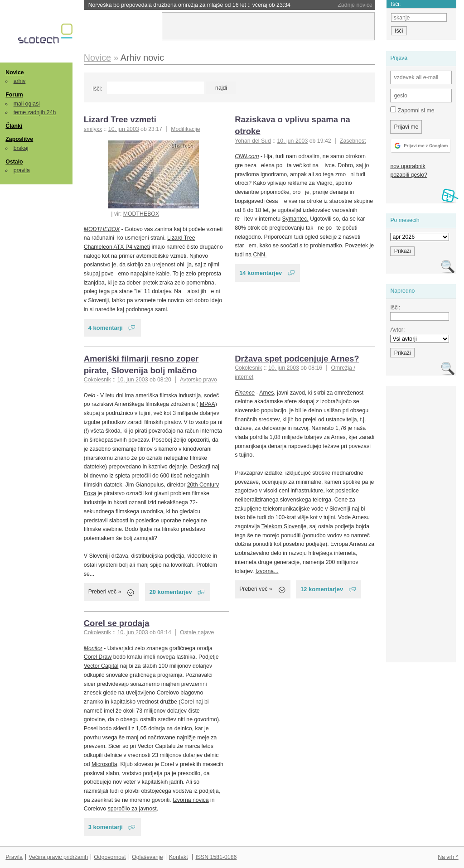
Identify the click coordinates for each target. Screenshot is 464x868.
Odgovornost (110, 857)
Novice (14, 72)
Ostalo (14, 162)
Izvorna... (267, 571)
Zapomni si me (412, 110)
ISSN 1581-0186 (216, 857)
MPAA (208, 404)
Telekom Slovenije (284, 526)
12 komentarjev (322, 589)
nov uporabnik (408, 166)
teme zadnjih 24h (35, 112)
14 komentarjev (261, 273)
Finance (245, 393)
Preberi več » (105, 592)
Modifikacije (185, 129)
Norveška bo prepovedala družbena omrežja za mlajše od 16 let (189, 5)
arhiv (20, 81)
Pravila (14, 857)
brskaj (21, 148)
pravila (22, 170)
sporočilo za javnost (132, 809)
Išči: (97, 89)
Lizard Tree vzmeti (120, 119)
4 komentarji (106, 328)
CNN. (260, 255)
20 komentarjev (171, 592)
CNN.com (247, 156)
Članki (14, 126)
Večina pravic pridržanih (58, 857)
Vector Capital (101, 666)
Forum (14, 95)
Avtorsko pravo (198, 380)
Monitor (93, 648)
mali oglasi (27, 104)
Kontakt (179, 857)
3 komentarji (106, 827)
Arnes (266, 393)
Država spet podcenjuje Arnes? (297, 359)
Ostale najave (197, 632)
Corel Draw (98, 657)
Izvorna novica (191, 800)
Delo (89, 395)
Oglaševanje (147, 857)
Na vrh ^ (448, 857)
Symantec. (295, 219)
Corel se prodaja (117, 623)
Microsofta (104, 764)
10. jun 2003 (124, 129)
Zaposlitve (19, 139)
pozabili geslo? (408, 175)
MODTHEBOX (141, 214)
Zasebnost (353, 141)
